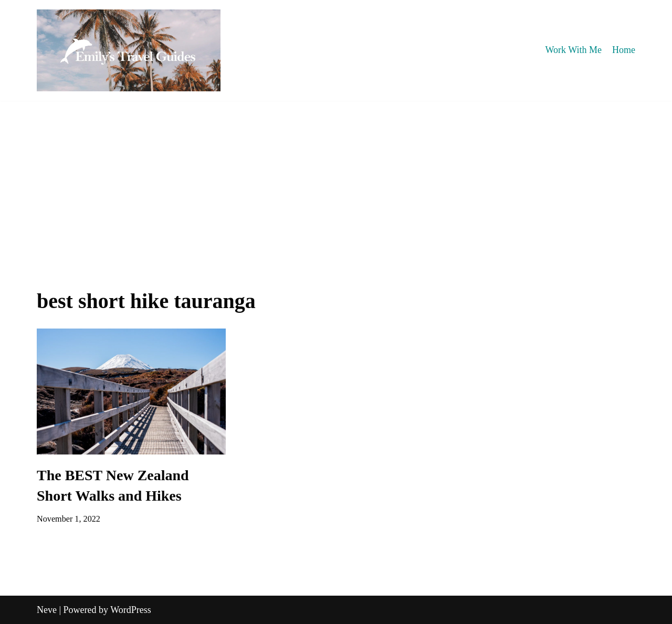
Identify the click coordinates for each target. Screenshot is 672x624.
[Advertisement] (336, 179)
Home (624, 50)
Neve (47, 610)
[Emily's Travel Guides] (129, 50)
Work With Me (574, 50)
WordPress (131, 610)
